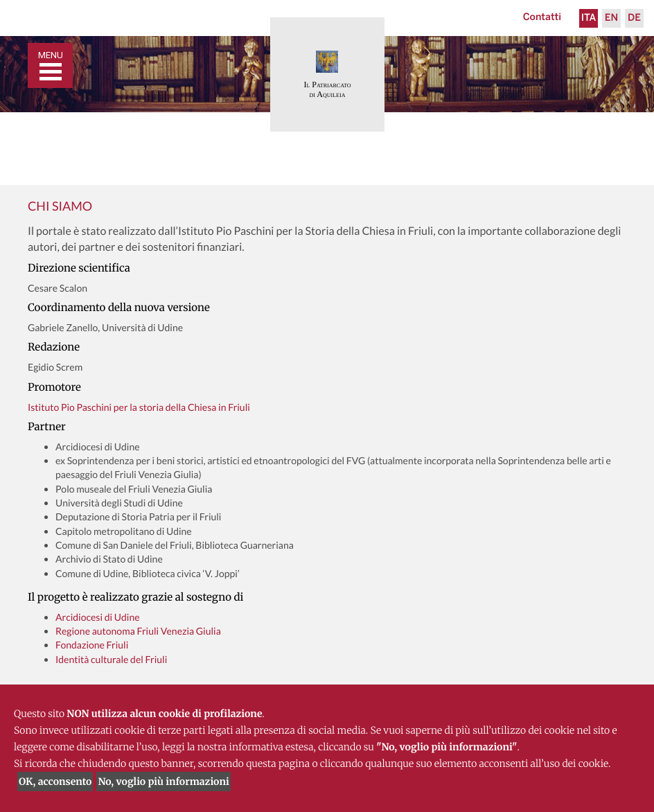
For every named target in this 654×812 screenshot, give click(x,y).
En (611, 18)
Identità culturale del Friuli (111, 659)
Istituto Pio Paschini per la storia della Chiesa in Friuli (139, 407)
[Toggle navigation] (50, 65)
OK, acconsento (55, 782)
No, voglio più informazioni (163, 782)
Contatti (542, 18)
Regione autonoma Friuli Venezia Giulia (138, 631)
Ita (589, 18)
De (634, 18)
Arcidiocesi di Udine (98, 617)
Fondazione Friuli (92, 645)
